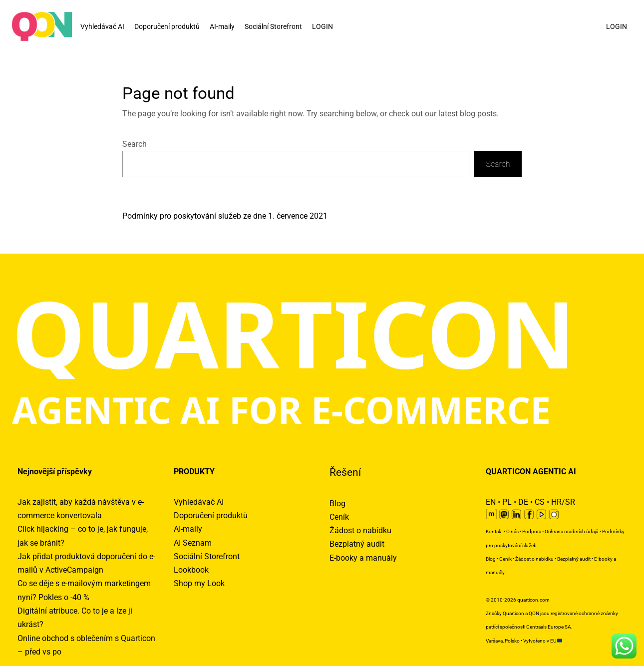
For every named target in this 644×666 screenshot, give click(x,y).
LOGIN (322, 26)
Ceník (339, 517)
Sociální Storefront (273, 26)
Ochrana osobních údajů (572, 531)
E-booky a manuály (363, 558)
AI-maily (222, 26)
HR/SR (563, 502)
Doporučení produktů (167, 26)
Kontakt (494, 531)
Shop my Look (199, 583)
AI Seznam (193, 543)
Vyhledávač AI (102, 26)
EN (491, 502)
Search (135, 144)
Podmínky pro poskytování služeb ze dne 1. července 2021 (225, 216)
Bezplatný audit (357, 544)
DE (523, 502)
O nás (512, 531)
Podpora (532, 531)
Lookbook (191, 570)
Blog (337, 503)
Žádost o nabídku (360, 530)
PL (507, 502)
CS (540, 502)
